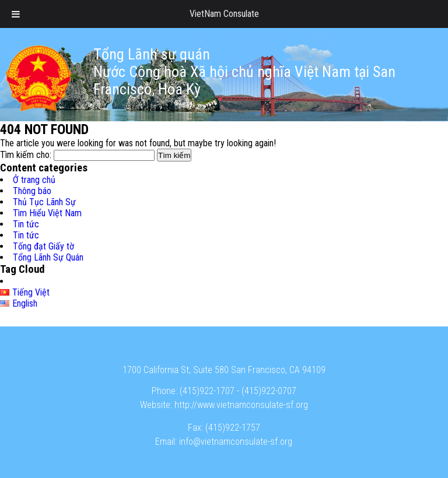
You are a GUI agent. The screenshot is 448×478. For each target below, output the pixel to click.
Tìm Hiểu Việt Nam (47, 213)
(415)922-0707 (269, 391)
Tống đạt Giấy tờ (43, 246)
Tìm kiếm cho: (26, 155)
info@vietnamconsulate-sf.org (236, 442)
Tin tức (26, 224)
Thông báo (32, 191)
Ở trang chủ (34, 180)
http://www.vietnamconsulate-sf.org (241, 405)
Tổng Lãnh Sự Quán (48, 257)
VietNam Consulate (224, 14)
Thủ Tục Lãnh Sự (44, 202)
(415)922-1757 (233, 428)
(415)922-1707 (207, 391)
